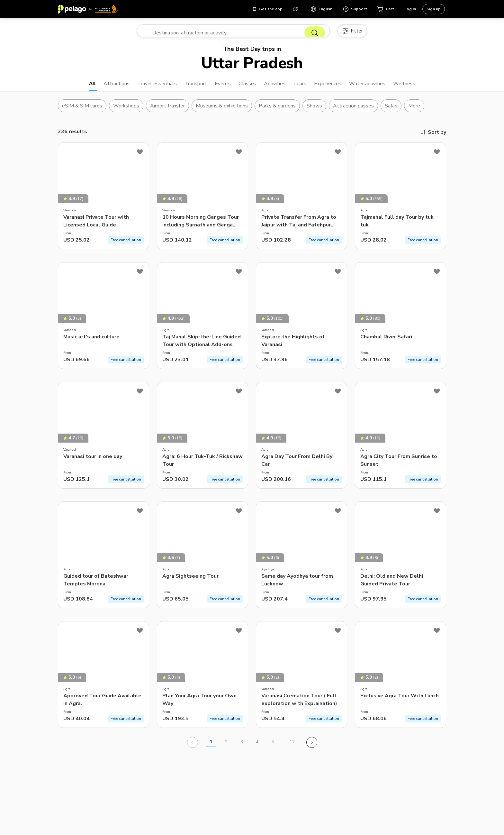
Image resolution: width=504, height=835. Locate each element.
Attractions (102, 87)
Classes (247, 87)
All (75, 87)
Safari (391, 111)
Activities (276, 87)
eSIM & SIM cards (82, 111)
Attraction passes (353, 111)
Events (220, 87)
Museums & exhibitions (222, 111)
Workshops (126, 111)
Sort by (433, 137)
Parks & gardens (277, 111)
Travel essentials (147, 87)
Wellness (420, 87)
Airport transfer (168, 111)
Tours (304, 87)
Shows (314, 111)
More (414, 111)
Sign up (434, 9)
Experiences (335, 87)
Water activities (379, 87)
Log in (410, 9)
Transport (190, 87)
